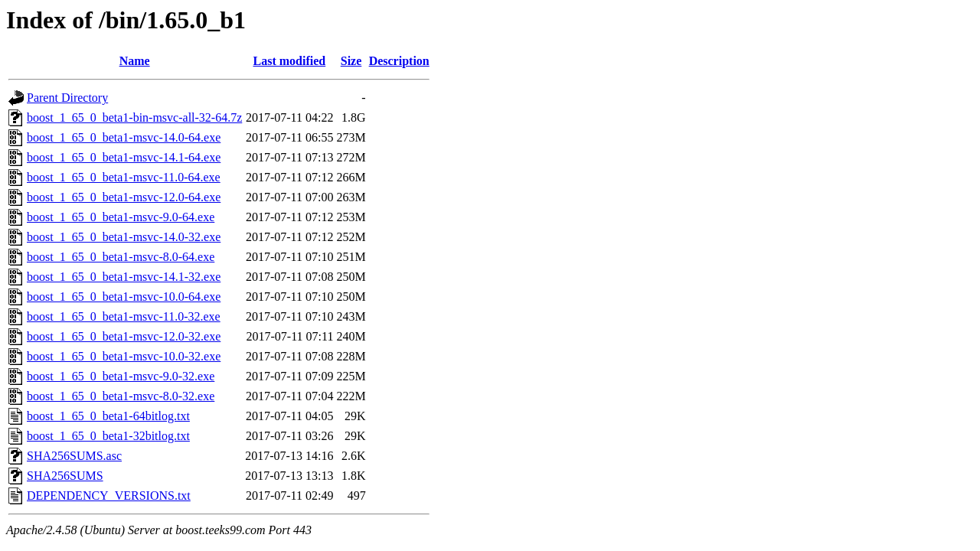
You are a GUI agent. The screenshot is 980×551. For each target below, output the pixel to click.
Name (135, 61)
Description (399, 61)
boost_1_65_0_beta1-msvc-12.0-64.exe (124, 197)
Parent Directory (67, 98)
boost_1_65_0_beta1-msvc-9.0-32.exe (121, 376)
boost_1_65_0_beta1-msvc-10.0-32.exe (124, 356)
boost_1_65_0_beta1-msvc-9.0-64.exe (121, 217)
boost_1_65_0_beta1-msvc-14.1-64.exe (124, 157)
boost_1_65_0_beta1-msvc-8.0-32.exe (121, 396)
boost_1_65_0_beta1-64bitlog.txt (108, 416)
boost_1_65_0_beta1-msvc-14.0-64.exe (124, 137)
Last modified (290, 61)
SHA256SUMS (65, 476)
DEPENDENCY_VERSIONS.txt (109, 496)
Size (351, 61)
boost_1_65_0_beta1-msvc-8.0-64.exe (121, 257)
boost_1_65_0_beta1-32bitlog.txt (108, 436)
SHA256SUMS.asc (74, 456)
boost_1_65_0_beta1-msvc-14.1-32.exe (124, 277)
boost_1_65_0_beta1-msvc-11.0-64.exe (124, 177)
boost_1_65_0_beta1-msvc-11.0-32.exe (124, 316)
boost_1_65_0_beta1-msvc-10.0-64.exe (124, 297)
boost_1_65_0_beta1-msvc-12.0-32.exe (124, 336)
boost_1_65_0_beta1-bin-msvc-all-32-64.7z (134, 117)
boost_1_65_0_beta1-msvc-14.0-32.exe (124, 237)
